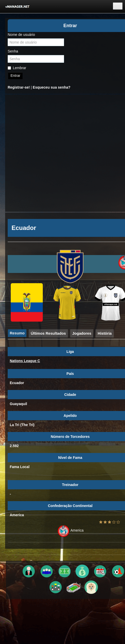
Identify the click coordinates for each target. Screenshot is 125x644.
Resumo (17, 333)
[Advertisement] (57, 153)
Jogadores (82, 333)
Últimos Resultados (48, 333)
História (105, 333)
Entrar (15, 76)
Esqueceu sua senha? (52, 87)
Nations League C (25, 361)
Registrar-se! (19, 87)
